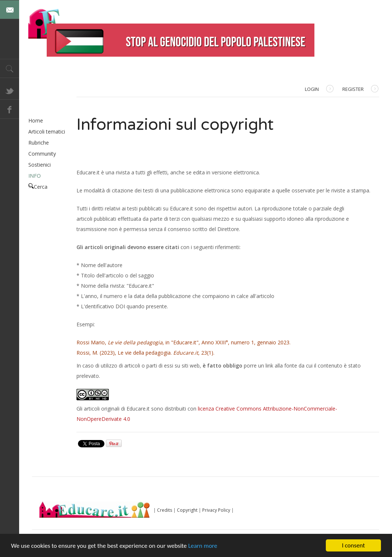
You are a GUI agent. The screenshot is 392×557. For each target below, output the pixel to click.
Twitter (10, 90)
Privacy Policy (216, 510)
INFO (35, 176)
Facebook (10, 109)
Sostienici (40, 165)
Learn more (203, 546)
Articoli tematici (47, 132)
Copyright (187, 510)
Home (36, 120)
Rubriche (39, 143)
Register (360, 90)
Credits (165, 510)
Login (319, 90)
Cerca (38, 187)
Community (42, 154)
